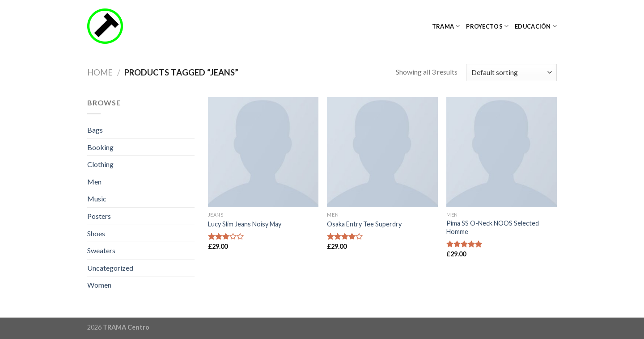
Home (100, 72)
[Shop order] (511, 73)
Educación (536, 26)
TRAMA (446, 26)
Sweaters (101, 250)
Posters (99, 216)
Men (94, 182)
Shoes (96, 233)
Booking (100, 147)
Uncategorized (110, 268)
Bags (95, 130)
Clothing (100, 164)
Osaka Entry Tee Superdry (364, 224)
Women (99, 285)
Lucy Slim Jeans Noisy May (245, 224)
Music (97, 199)
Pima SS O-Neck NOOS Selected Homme (493, 227)
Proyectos (487, 26)
